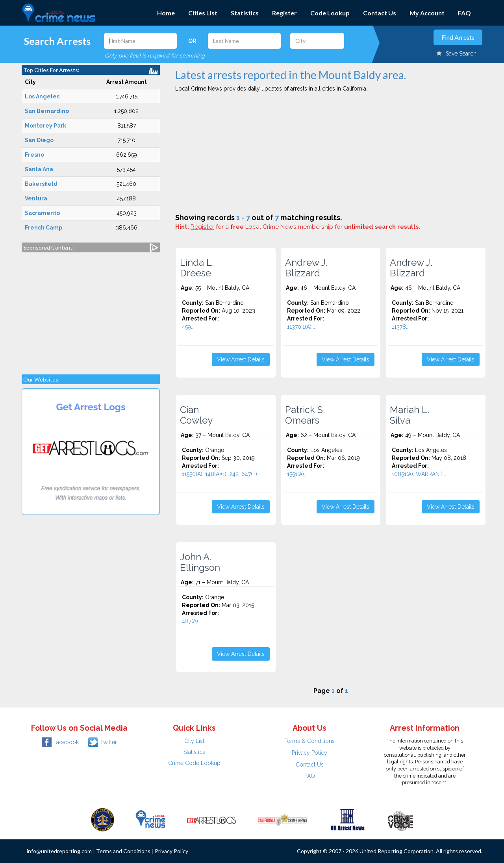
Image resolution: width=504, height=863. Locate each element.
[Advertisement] (91, 309)
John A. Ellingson (200, 562)
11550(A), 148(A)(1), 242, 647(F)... (221, 474)
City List (194, 741)
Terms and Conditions (123, 851)
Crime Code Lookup (194, 763)
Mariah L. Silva (409, 415)
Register (284, 13)
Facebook (60, 742)
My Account (427, 13)
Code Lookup (330, 13)
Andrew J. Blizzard (306, 268)
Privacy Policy (309, 753)
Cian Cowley (196, 415)
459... (188, 327)
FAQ (464, 13)
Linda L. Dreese (197, 268)
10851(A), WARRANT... (419, 474)
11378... (401, 327)
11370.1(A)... (301, 327)
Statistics (245, 13)
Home (166, 13)
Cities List (203, 13)
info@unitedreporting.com (59, 851)
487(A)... (192, 621)
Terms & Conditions (309, 741)
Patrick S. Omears (305, 415)
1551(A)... (297, 474)
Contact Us (380, 13)
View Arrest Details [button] (241, 359)
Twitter (103, 742)
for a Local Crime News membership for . (305, 227)
